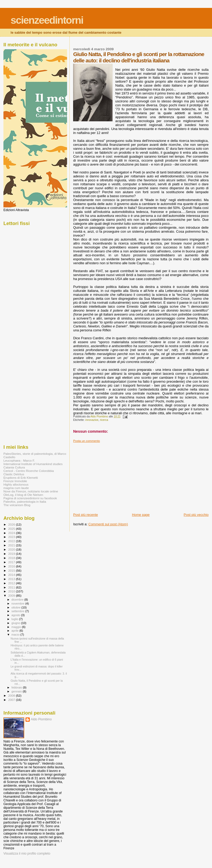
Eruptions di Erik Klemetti (21, 478)
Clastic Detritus (14, 474)
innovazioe (92, 420)
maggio (17, 627)
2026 (12, 524)
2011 (12, 587)
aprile (16, 631)
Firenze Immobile (15, 481)
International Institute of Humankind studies (33, 464)
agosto (16, 615)
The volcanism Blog (17, 505)
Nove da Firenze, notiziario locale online (31, 491)
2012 (12, 583)
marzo (16, 635)
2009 (12, 595)
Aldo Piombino (41, 719)
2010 (12, 591)
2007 (12, 700)
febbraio (17, 687)
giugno (16, 623)
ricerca (104, 420)
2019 (12, 554)
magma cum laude (16, 488)
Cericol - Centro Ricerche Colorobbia (29, 471)
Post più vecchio (196, 515)
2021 (12, 545)
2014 (12, 575)
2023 (12, 537)
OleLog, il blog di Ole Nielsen (23, 495)
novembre (19, 603)
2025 (12, 529)
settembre (19, 611)
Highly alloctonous (16, 484)
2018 (12, 558)
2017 (12, 562)
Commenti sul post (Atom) (108, 524)
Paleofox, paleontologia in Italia (25, 502)
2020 (12, 549)
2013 (12, 579)
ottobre (17, 607)
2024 (12, 533)
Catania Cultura (14, 467)
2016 (12, 566)
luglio (15, 619)
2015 (12, 570)
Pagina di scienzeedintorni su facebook (30, 498)
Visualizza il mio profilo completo (27, 854)
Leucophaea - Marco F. (19, 460)
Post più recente (85, 515)
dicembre (18, 600)
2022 (12, 541)
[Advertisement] (113, 476)
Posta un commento (87, 441)
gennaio (17, 691)
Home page (141, 515)
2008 (12, 695)
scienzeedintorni (47, 20)
